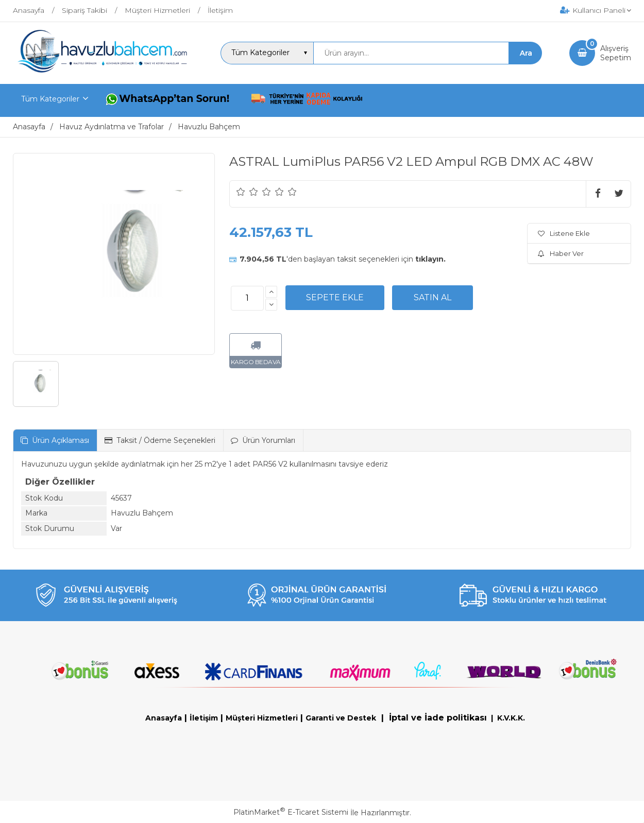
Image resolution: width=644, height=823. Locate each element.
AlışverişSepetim (616, 53)
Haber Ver (561, 253)
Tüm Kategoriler (50, 99)
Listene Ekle (564, 233)
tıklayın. (430, 259)
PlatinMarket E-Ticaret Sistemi (291, 812)
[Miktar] (247, 298)
